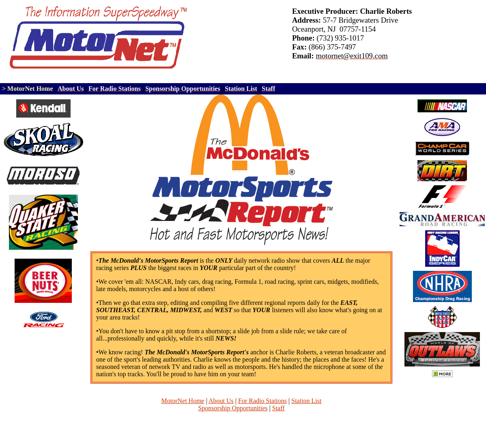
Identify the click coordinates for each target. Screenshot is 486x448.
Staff (278, 408)
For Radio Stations (262, 401)
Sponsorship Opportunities (233, 408)
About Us (221, 401)
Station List (306, 401)
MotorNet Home (183, 401)
